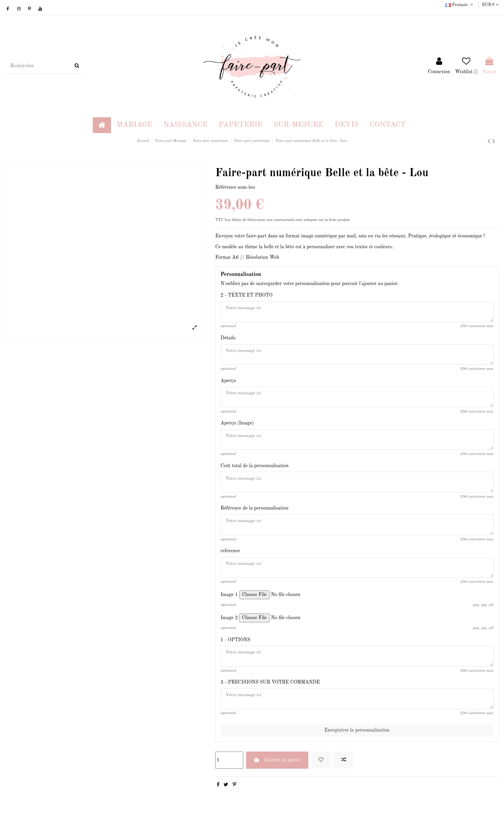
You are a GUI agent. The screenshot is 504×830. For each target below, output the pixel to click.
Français (460, 5)
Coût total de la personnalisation (255, 469)
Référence (226, 187)
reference (230, 555)
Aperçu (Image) (237, 426)
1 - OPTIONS (235, 645)
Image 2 (229, 623)
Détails (228, 339)
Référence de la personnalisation (254, 512)
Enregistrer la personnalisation (357, 737)
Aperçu (228, 382)
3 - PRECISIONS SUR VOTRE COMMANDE (270, 689)
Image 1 (229, 600)
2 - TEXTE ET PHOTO (247, 295)
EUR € (490, 5)
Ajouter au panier (277, 766)
